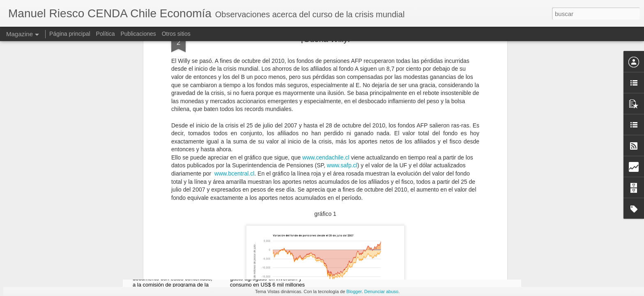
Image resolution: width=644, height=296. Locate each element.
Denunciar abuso (381, 291)
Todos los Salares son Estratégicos (470, 187)
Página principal (70, 34)
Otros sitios (176, 34)
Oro (250, 184)
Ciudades (355, 184)
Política (106, 34)
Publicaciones (138, 34)
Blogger (354, 291)
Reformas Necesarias (179, 184)
